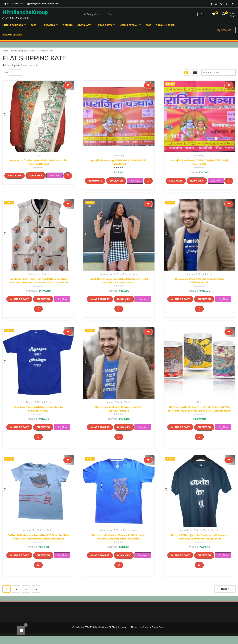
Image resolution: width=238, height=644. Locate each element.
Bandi (31, 274)
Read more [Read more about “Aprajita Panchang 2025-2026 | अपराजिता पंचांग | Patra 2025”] (176, 181)
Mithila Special (42, 274)
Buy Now (55, 175)
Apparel (103, 274)
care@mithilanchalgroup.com (43, 4)
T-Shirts (118, 274)
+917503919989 (14, 4)
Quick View (36, 176)
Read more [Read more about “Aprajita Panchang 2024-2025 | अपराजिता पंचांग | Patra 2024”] (95, 181)
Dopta (38, 156)
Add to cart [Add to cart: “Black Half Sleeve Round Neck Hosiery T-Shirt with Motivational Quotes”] (102, 299)
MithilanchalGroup (25, 12)
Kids (34, 530)
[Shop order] (219, 73)
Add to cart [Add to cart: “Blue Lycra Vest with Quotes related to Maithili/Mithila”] (182, 299)
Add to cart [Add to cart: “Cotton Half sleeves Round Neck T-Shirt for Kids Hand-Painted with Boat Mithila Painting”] (21, 555)
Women (134, 274)
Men (111, 274)
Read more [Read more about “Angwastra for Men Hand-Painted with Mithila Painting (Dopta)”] (15, 176)
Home (5, 51)
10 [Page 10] (36, 589)
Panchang (119, 156)
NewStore (144, 627)
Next (224, 589)
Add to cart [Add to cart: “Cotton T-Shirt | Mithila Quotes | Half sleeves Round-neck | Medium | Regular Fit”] (182, 555)
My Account (224, 30)
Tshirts (126, 274)
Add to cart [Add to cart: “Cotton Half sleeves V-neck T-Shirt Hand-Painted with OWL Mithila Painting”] (102, 555)
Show (5, 73)
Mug (199, 402)
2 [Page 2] (16, 589)
